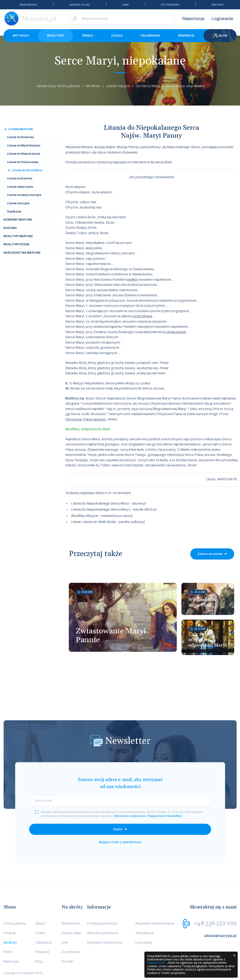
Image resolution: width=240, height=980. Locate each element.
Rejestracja (193, 19)
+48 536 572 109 (215, 923)
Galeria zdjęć (80, 5)
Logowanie (222, 19)
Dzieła (117, 36)
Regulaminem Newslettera (165, 816)
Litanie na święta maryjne (24, 195)
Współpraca (144, 933)
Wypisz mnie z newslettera (120, 842)
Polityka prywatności (103, 924)
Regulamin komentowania (155, 924)
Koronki (10, 228)
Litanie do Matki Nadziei (24, 146)
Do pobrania (170, 5)
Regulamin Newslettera (104, 943)
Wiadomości (28, 5)
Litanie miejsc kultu (20, 187)
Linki (126, 5)
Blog (220, 36)
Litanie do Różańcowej (23, 162)
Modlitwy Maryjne (18, 236)
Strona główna (15, 924)
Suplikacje (14, 212)
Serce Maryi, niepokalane (186, 86)
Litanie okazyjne (18, 203)
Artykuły (21, 36)
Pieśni (8, 952)
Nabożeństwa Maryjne (22, 253)
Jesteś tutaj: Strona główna (58, 86)
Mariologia (11, 961)
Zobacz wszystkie (210, 554)
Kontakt (218, 5)
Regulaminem (156, 963)
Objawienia (150, 36)
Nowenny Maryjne (18, 220)
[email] (120, 801)
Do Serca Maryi (148, 86)
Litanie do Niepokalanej (23, 154)
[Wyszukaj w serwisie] (122, 19)
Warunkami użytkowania (130, 816)
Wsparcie (186, 36)
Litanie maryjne (118, 86)
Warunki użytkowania (103, 933)
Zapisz (118, 829)
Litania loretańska (20, 178)
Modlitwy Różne (17, 244)
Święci (88, 36)
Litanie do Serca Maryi (27, 170)
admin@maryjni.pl (220, 936)
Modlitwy (56, 36)
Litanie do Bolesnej (20, 137)
